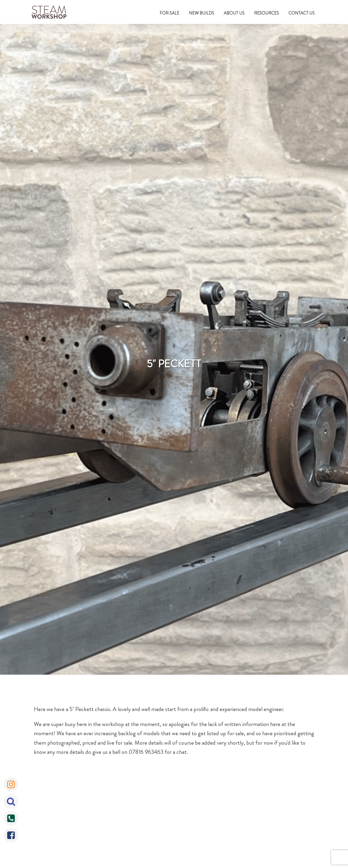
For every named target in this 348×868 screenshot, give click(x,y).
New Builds (202, 13)
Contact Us (302, 13)
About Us (234, 13)
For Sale (170, 13)
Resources (267, 13)
